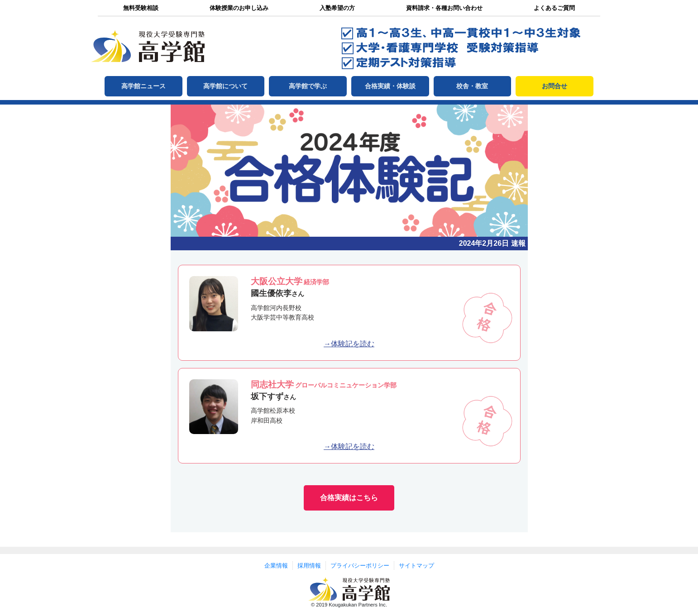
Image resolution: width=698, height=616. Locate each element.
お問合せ (555, 86)
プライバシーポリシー (360, 566)
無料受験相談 (141, 8)
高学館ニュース (143, 86)
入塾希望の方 (337, 8)
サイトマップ (416, 566)
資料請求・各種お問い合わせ (444, 8)
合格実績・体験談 (390, 86)
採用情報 (309, 566)
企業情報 (276, 566)
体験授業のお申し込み (239, 8)
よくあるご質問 (554, 8)
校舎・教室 (472, 86)
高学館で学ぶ (308, 86)
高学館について (225, 86)
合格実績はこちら (349, 498)
